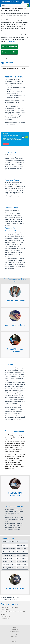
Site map (14, 642)
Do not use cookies (9, 52)
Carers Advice (5, 610)
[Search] (14, 5)
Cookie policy (14, 637)
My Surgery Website (14, 632)
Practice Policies (6, 616)
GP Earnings (5, 614)
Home (3, 59)
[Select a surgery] (15, 541)
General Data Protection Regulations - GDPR (14, 612)
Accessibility (14, 634)
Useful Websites (6, 619)
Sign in (14, 628)
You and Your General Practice (10, 607)
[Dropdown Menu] (25, 2)
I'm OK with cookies (10, 47)
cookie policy (12, 41)
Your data (14, 639)
